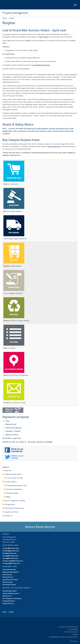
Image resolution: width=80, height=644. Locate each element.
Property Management (15, 13)
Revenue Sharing (12, 493)
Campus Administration (11, 593)
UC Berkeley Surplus (9, 585)
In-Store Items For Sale (15, 478)
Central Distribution (9, 570)
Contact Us (9, 516)
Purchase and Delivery (14, 489)
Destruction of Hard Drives (14, 508)
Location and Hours (12, 512)
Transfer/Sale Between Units (17, 485)
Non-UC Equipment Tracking (15, 501)
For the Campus (11, 482)
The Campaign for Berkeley (12, 598)
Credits (11, 612)
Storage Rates (10, 504)
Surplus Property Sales (13, 475)
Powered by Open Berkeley (68, 627)
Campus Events (8, 603)
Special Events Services (10, 580)
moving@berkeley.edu (11, 556)
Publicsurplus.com (55, 146)
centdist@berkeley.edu (11, 548)
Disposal (8, 470)
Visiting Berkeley (9, 601)
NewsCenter (7, 596)
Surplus (6, 467)
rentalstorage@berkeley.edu (13, 561)
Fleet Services (7, 575)
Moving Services (8, 577)
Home (5, 18)
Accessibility (73, 629)
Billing (8, 497)
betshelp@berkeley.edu (11, 551)
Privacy (75, 634)
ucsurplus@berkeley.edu (11, 563)
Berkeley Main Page (10, 591)
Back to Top (74, 641)
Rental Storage (7, 582)
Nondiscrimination (71, 632)
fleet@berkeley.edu (10, 553)
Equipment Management (11, 572)
